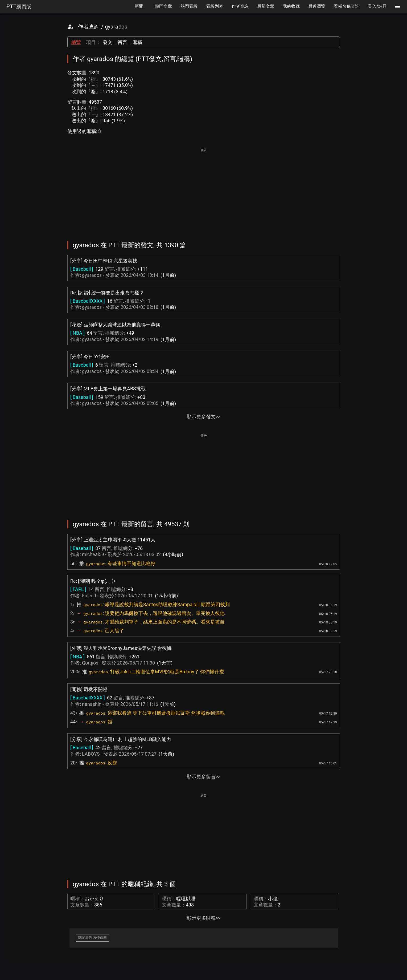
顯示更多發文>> (204, 417)
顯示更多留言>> (204, 777)
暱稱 (137, 42)
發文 (108, 42)
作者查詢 (89, 27)
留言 (122, 42)
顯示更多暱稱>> (204, 918)
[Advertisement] (204, 191)
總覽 (76, 42)
